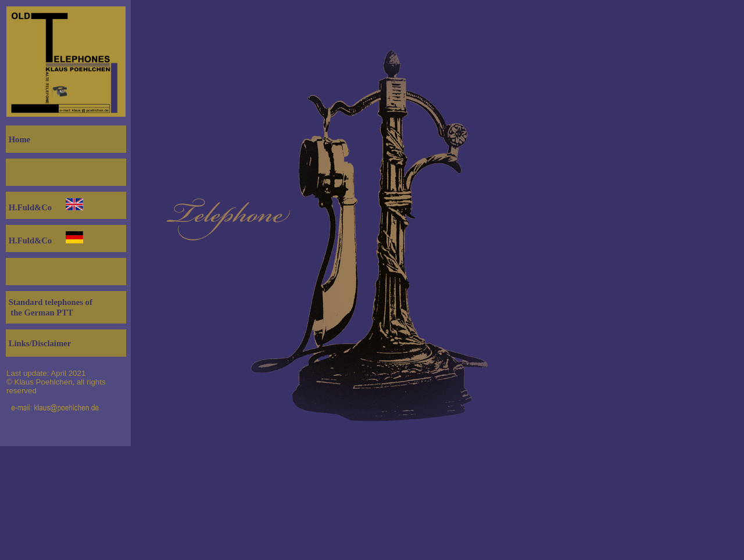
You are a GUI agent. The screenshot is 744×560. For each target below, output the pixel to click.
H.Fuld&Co (29, 207)
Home (18, 139)
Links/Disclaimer (39, 343)
